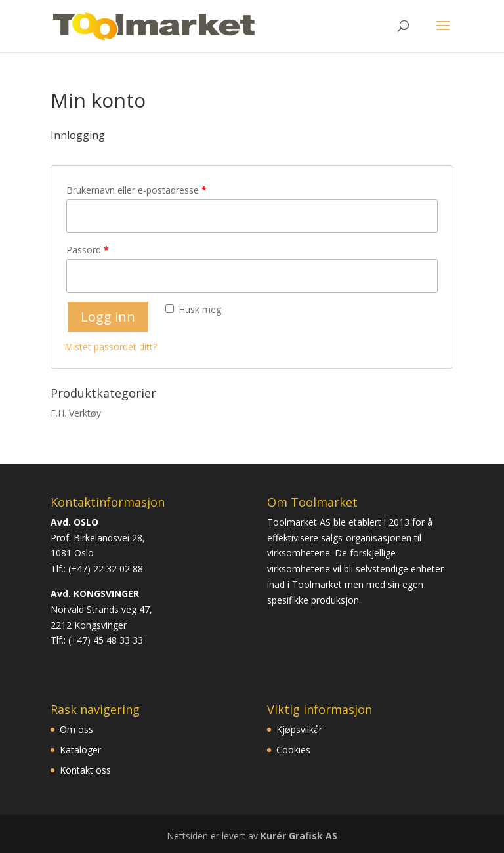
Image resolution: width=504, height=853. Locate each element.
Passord (88, 250)
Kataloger (80, 750)
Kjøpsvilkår (299, 729)
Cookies (293, 750)
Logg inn (108, 317)
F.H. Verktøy (76, 413)
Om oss (76, 729)
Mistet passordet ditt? (111, 347)
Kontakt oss (85, 770)
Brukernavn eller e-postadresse (136, 190)
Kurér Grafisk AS (299, 836)
